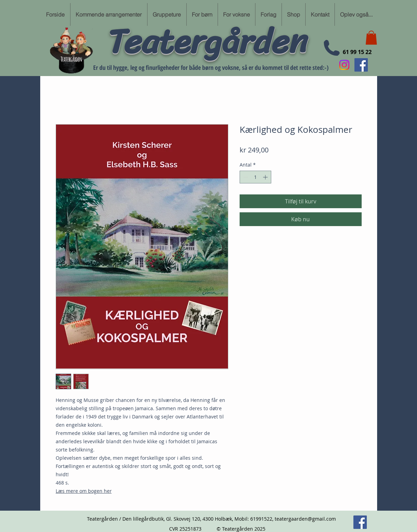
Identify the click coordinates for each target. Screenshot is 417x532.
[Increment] (266, 177)
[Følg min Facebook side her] (361, 65)
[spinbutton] (255, 177)
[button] (371, 38)
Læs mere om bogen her (84, 491)
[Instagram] (344, 65)
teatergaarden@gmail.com (305, 519)
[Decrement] (245, 177)
